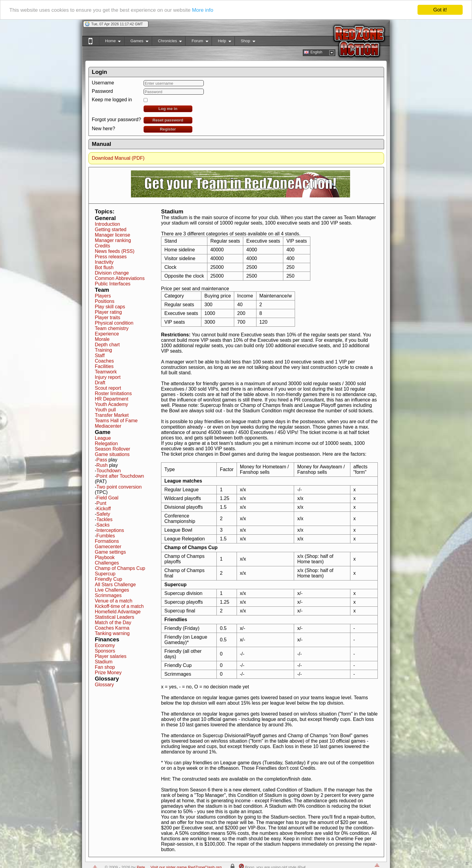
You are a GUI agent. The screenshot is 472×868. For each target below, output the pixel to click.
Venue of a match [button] (114, 601)
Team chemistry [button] (112, 328)
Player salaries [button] (111, 656)
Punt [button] (101, 503)
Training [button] (103, 350)
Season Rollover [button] (112, 449)
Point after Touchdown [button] (120, 476)
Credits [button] (102, 246)
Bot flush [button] (104, 267)
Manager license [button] (112, 235)
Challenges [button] (107, 563)
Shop (245, 42)
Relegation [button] (106, 443)
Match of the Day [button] (113, 623)
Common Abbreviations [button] (120, 278)
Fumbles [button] (106, 536)
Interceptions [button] (110, 530)
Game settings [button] (110, 552)
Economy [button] (105, 645)
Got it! (440, 10)
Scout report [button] (108, 388)
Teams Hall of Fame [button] (116, 421)
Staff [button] (100, 355)
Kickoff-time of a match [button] (119, 606)
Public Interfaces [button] (113, 284)
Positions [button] (105, 301)
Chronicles (167, 42)
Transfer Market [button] (112, 415)
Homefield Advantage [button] (118, 612)
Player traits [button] (107, 318)
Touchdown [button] (109, 471)
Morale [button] (102, 339)
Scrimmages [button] (108, 595)
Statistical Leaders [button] (115, 617)
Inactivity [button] (104, 262)
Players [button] (103, 296)
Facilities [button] (104, 366)
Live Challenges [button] (112, 590)
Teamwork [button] (106, 372)
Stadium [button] (104, 662)
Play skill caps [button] (110, 307)
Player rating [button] (108, 312)
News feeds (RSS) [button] (115, 251)
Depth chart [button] (107, 345)
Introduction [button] (107, 224)
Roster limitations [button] (113, 393)
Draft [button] (100, 383)
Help (221, 42)
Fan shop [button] (105, 667)
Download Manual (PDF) (118, 158)
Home (110, 42)
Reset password (168, 120)
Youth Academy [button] (112, 404)
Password (102, 91)
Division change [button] (112, 273)
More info (203, 10)
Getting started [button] (111, 230)
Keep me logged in (112, 100)
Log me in (168, 109)
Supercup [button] (105, 574)
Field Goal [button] (107, 498)
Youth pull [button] (105, 410)
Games (136, 42)
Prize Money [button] (108, 673)
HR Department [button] (112, 399)
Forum (197, 42)
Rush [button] (102, 465)
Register (168, 129)
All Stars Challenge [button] (115, 585)
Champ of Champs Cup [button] (120, 568)
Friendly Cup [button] (109, 579)
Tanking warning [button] (112, 633)
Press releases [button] (111, 257)
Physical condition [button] (114, 323)
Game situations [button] (112, 454)
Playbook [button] (105, 557)
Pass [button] (102, 460)
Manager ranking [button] (113, 240)
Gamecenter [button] (108, 547)
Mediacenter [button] (108, 426)
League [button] (103, 438)
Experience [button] (107, 334)
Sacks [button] (103, 525)
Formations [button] (107, 541)
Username (103, 83)
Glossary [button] (104, 685)
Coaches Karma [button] (112, 628)
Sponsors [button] (105, 651)
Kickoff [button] (104, 509)
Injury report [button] (108, 377)
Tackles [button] (104, 519)
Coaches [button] (104, 361)
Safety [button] (103, 514)
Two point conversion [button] (119, 487)
